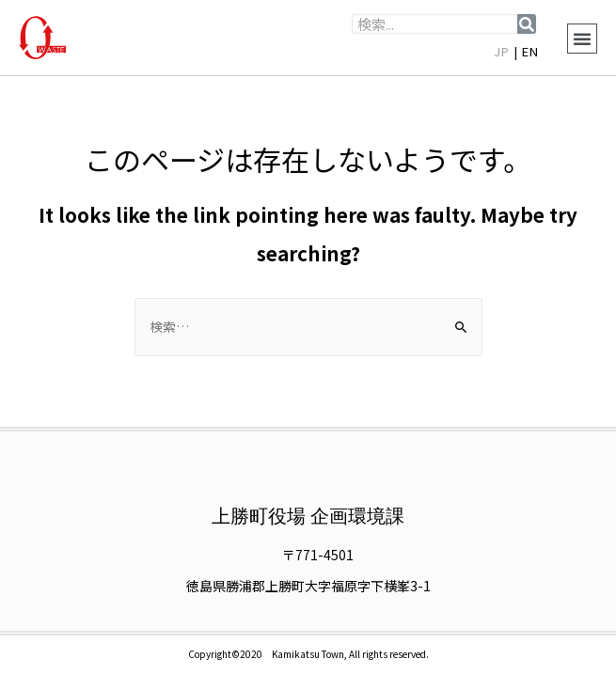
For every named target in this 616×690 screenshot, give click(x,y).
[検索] (527, 24)
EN (530, 51)
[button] (582, 39)
